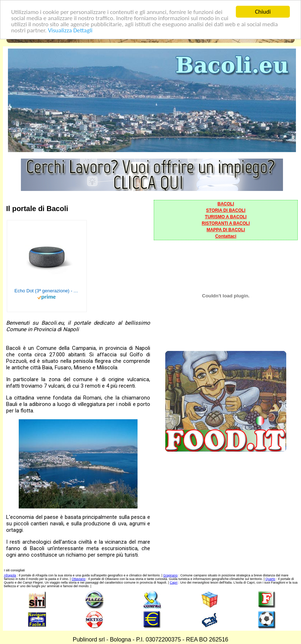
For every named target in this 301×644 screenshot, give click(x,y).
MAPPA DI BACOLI (226, 230)
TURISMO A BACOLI (226, 217)
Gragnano (170, 575)
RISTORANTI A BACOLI (226, 223)
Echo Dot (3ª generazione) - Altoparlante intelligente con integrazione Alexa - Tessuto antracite (47, 291)
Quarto (270, 579)
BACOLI (226, 204)
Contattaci (226, 236)
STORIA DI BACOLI (226, 210)
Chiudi (263, 12)
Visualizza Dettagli (70, 30)
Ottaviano (79, 579)
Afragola (10, 575)
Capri (174, 583)
